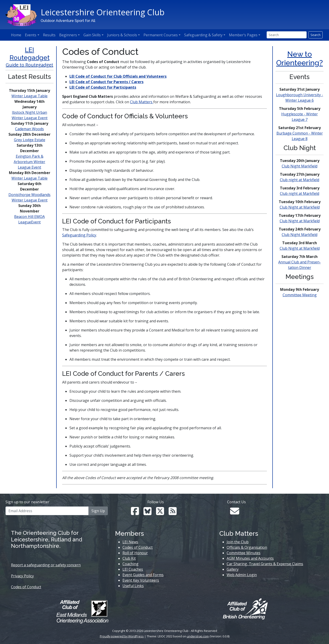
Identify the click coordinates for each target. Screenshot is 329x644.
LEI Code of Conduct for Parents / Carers (106, 82)
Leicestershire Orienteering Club (103, 12)
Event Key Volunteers (141, 580)
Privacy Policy (22, 576)
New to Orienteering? (300, 58)
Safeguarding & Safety (203, 35)
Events (31, 35)
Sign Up (98, 511)
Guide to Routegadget (29, 65)
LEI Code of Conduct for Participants (103, 87)
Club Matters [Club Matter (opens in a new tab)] (141, 102)
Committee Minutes (244, 553)
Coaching (130, 564)
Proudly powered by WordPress (122, 636)
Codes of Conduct (26, 587)
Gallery (233, 569)
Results (49, 35)
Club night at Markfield (300, 180)
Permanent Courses (161, 35)
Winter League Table (29, 96)
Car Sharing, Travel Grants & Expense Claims (265, 564)
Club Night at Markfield (300, 207)
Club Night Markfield (300, 166)
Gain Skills (92, 35)
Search (316, 35)
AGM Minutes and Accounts (250, 558)
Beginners (68, 35)
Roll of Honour (135, 553)
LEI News (130, 542)
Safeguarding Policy (79, 235)
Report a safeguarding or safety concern (46, 565)
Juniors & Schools (122, 35)
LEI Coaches (133, 569)
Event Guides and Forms (143, 575)
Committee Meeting (300, 295)
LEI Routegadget (30, 54)
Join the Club (238, 542)
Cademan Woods (29, 129)
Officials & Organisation (247, 547)
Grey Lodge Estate (30, 140)
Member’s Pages (243, 35)
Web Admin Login (242, 575)
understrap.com (198, 636)
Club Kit (129, 558)
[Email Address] (47, 511)
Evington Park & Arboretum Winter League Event (29, 162)
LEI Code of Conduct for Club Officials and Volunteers (118, 76)
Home (16, 35)
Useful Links (133, 586)
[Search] (287, 35)
